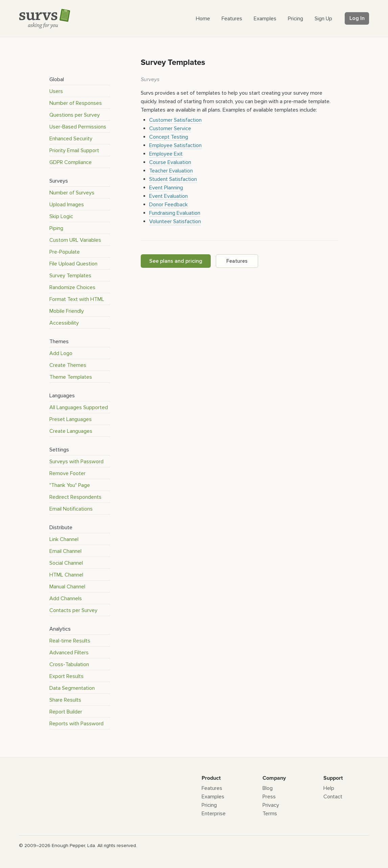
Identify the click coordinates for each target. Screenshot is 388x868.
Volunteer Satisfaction (175, 221)
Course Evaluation (170, 162)
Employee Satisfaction (175, 145)
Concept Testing (169, 137)
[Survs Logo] (46, 20)
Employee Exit (166, 154)
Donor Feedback (168, 205)
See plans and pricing (176, 261)
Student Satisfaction (173, 179)
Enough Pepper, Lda (73, 846)
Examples (213, 797)
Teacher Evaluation (171, 171)
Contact (333, 797)
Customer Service (170, 128)
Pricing (209, 805)
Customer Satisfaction (175, 120)
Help (329, 788)
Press (269, 797)
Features (237, 261)
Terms (270, 814)
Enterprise (214, 814)
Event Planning (166, 188)
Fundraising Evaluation (175, 213)
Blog (268, 788)
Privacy (271, 805)
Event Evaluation (168, 196)
